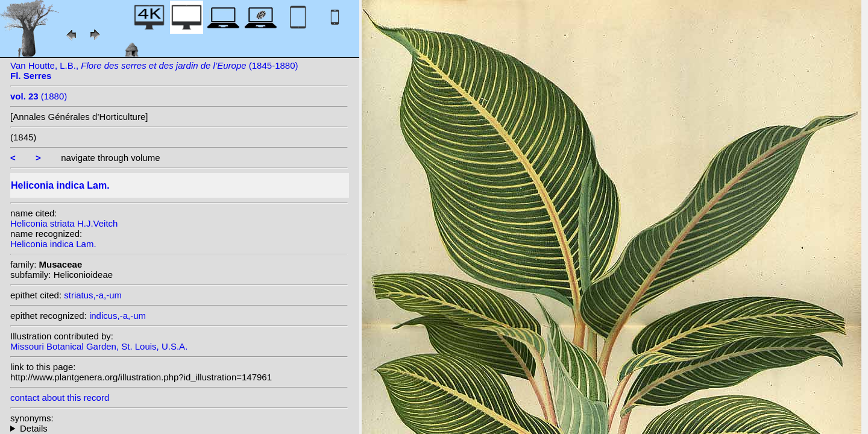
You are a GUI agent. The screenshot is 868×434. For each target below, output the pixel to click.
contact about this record (60, 398)
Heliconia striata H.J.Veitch (64, 223)
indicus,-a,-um (118, 316)
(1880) (39, 96)
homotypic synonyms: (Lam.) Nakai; (179, 428)
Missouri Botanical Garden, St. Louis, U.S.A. (99, 346)
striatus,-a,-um (93, 295)
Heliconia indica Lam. (53, 244)
